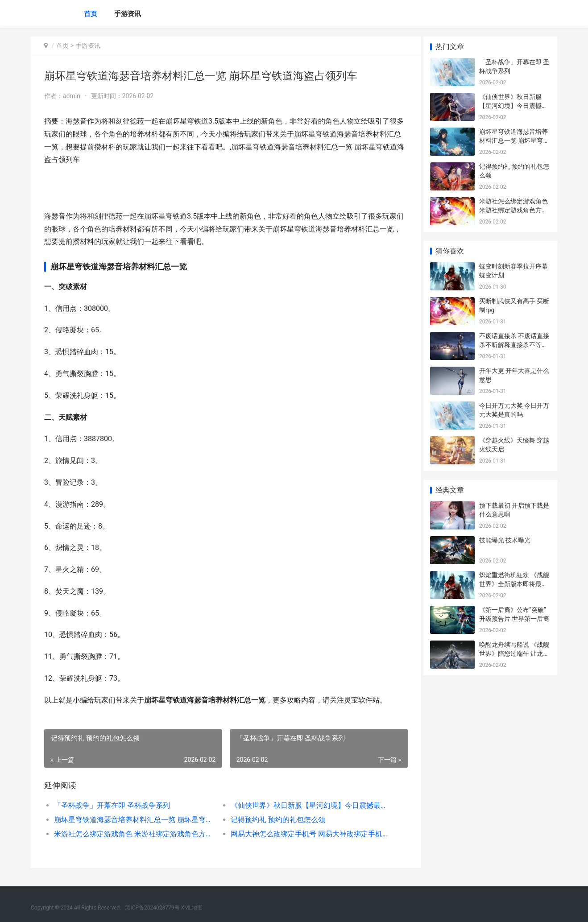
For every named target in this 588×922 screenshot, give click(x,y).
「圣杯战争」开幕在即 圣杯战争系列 (112, 805)
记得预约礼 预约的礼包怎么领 (274, 820)
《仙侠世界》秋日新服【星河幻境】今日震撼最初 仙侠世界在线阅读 (305, 805)
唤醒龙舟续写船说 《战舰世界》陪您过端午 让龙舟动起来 (514, 653)
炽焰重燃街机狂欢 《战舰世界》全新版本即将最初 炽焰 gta (514, 584)
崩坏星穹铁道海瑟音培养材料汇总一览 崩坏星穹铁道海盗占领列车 (132, 820)
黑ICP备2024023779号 (152, 908)
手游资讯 (128, 14)
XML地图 (192, 908)
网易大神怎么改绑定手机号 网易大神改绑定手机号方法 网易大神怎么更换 (305, 834)
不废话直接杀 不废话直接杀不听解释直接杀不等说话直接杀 (514, 345)
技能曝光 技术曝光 (505, 540)
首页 (91, 14)
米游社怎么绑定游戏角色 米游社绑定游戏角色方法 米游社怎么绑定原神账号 (132, 834)
